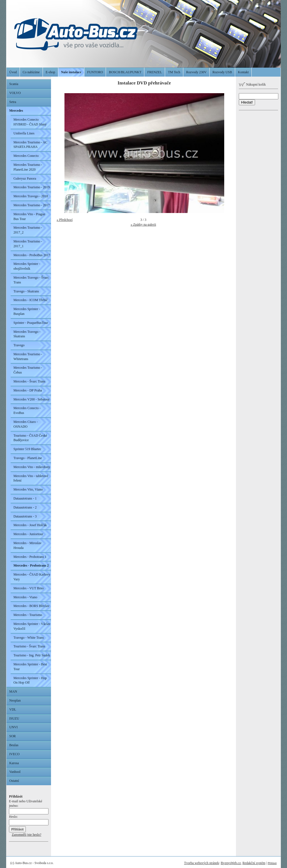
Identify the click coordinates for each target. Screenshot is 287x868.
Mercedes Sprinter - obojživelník (27, 266)
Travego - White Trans (29, 638)
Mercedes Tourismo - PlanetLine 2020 (28, 167)
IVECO (14, 754)
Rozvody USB (222, 72)
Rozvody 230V (196, 72)
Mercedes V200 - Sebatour (32, 399)
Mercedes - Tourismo (28, 615)
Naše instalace (71, 72)
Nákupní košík (252, 84)
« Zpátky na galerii (143, 225)
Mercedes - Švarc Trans (29, 381)
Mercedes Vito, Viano (28, 489)
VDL (13, 709)
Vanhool (15, 772)
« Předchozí (65, 220)
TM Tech (174, 72)
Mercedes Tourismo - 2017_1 (28, 244)
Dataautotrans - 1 (25, 498)
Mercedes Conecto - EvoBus (27, 410)
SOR (12, 736)
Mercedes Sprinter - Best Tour (30, 667)
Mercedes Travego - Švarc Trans (31, 280)
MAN (13, 691)
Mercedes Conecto (26, 156)
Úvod (13, 72)
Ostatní (14, 781)
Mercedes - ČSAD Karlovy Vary (32, 577)
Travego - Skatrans (26, 291)
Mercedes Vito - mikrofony (32, 467)
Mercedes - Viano (25, 597)
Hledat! (247, 102)
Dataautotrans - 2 (25, 507)
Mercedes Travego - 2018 (31, 196)
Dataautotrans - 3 (25, 516)
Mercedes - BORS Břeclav (31, 606)
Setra (13, 102)
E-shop (50, 72)
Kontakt (243, 72)
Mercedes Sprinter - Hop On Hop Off (30, 680)
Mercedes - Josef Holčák (30, 525)
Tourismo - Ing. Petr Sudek (32, 655)
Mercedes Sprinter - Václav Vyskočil (32, 626)
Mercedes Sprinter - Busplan (27, 311)
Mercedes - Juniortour (28, 534)
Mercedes (16, 111)
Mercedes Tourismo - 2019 (32, 187)
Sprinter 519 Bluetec (27, 449)
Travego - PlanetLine (28, 458)
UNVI (13, 727)
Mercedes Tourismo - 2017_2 (28, 230)
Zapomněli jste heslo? (26, 835)
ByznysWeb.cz (231, 863)
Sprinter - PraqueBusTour (31, 323)
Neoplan (15, 700)
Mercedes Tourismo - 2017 (32, 205)
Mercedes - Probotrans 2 (31, 565)
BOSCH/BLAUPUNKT (125, 72)
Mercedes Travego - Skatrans (27, 334)
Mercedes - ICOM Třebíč (31, 300)
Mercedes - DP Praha (28, 390)
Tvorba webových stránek (202, 863)
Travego (19, 345)
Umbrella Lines (24, 133)
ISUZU (14, 718)
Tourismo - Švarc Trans (29, 646)
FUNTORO (95, 72)
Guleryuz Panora (25, 178)
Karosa (14, 763)
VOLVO (15, 93)
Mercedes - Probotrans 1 (30, 557)
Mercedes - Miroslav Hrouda (27, 545)
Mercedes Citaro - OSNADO (26, 424)
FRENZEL (155, 72)
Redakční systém (254, 863)
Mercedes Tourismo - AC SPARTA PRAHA (30, 145)
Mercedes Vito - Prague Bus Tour (29, 217)
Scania (14, 84)
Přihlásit (272, 863)
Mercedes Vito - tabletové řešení (31, 478)
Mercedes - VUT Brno (29, 588)
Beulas (14, 745)
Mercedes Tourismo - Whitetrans (28, 357)
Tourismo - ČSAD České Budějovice (30, 438)
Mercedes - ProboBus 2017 (32, 255)
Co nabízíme (31, 72)
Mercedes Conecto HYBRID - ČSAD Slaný (30, 122)
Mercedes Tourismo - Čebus (28, 370)
